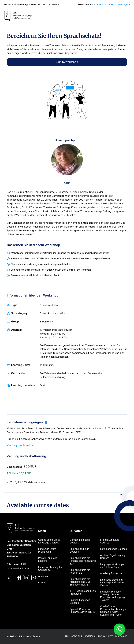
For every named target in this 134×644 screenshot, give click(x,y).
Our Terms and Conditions (80, 636)
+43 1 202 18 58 (16, 564)
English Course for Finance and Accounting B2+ (83, 561)
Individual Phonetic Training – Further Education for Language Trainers (113, 596)
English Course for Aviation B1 (80, 571)
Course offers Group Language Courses (49, 541)
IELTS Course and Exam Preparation (83, 592)
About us (43, 576)
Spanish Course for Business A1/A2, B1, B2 (83, 611)
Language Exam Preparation (47, 550)
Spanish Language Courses (80, 601)
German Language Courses (80, 541)
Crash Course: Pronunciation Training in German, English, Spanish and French (114, 611)
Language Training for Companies (50, 569)
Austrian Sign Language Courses (113, 557)
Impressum (121, 636)
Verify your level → (20, 446)
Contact (42, 583)
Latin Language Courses (113, 549)
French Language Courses (110, 541)
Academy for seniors (111, 573)
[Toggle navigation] (126, 16)
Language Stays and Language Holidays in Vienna (112, 583)
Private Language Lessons (48, 559)
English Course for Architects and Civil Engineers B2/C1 (80, 582)
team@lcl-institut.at (18, 568)
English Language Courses (79, 550)
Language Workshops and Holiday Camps (112, 566)
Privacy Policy (105, 636)
